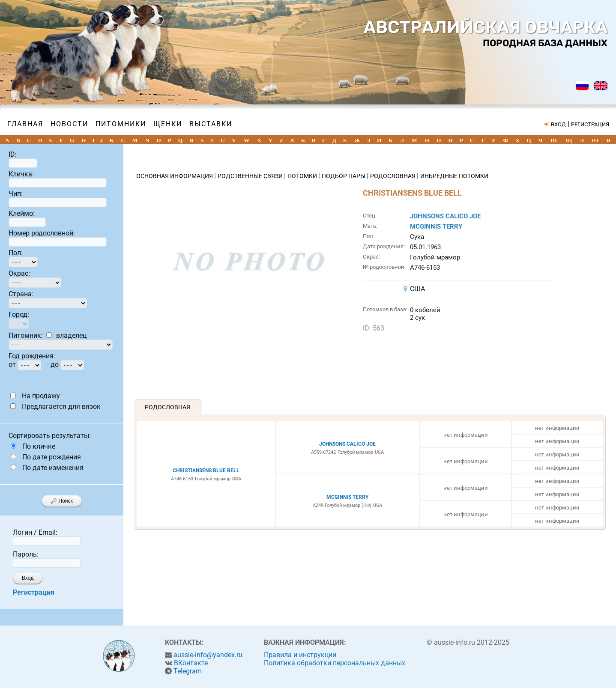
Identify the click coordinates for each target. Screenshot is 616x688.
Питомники (121, 124)
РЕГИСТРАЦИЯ (590, 124)
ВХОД (558, 124)
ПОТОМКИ (303, 176)
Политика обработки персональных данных (335, 663)
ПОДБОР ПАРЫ (344, 176)
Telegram (188, 671)
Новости (69, 124)
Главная (25, 124)
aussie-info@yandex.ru (208, 655)
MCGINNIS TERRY (436, 226)
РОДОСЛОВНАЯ (393, 176)
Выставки (211, 124)
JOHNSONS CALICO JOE (445, 216)
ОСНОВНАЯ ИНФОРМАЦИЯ (175, 176)
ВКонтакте (191, 663)
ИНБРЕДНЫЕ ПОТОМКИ (454, 176)
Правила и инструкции (300, 655)
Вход (28, 578)
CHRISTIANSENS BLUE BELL (206, 471)
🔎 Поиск (62, 501)
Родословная (167, 407)
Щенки (168, 124)
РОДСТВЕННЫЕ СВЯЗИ (251, 176)
